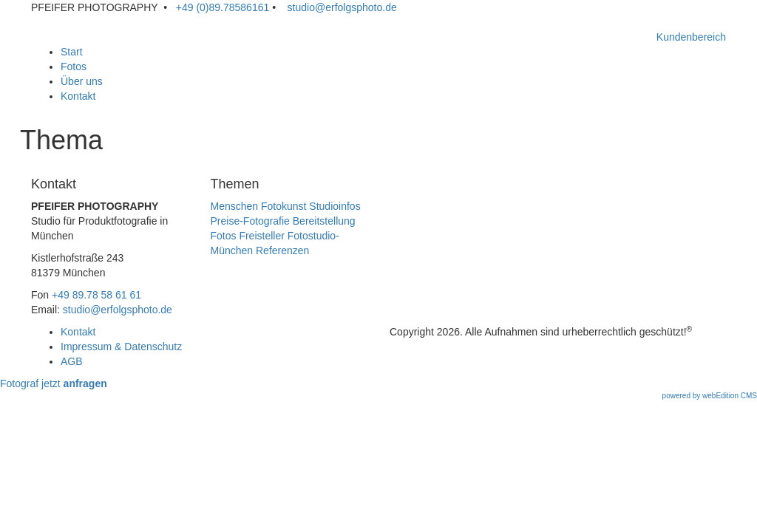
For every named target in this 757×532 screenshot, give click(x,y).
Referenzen (282, 250)
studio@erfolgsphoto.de (339, 7)
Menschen (235, 206)
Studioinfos (335, 206)
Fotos (74, 66)
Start (72, 52)
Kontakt (78, 96)
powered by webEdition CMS (710, 396)
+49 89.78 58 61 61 (96, 295)
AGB (72, 361)
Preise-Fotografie (250, 221)
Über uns (82, 81)
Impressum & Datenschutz (121, 347)
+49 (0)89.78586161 (221, 7)
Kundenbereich (691, 37)
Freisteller (261, 236)
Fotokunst (284, 206)
